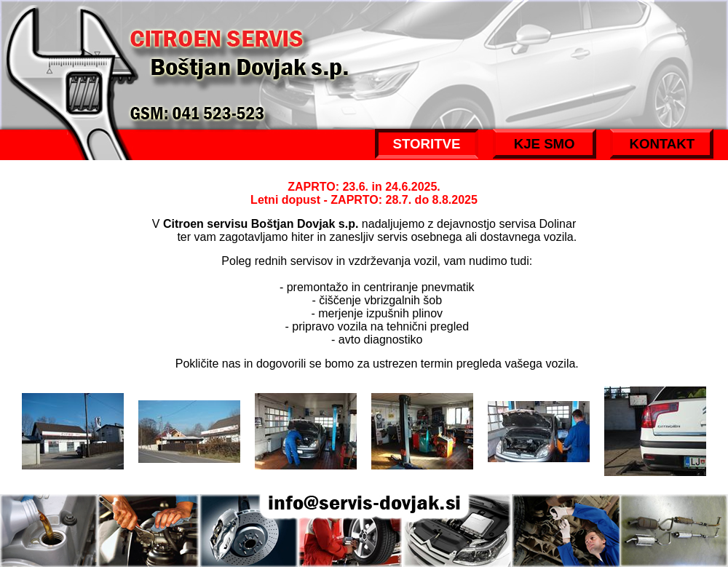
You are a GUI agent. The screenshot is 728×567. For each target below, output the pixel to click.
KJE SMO (545, 144)
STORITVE (427, 144)
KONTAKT (662, 144)
